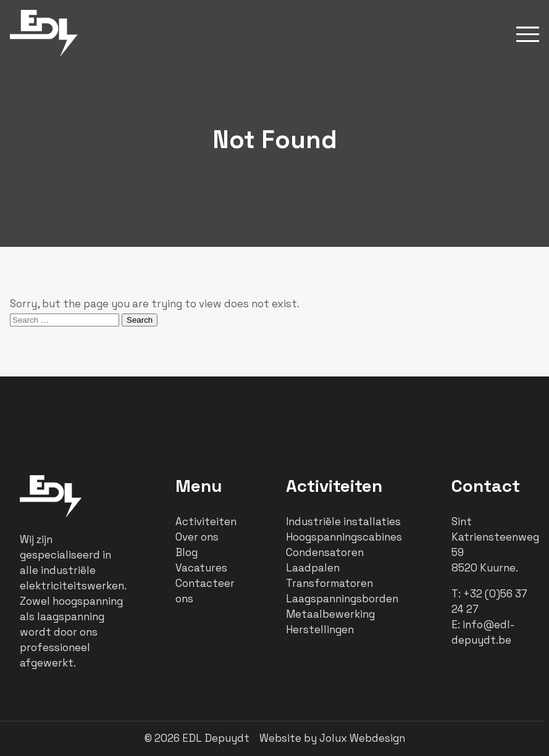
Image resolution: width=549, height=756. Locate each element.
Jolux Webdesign (362, 738)
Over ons (197, 537)
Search (140, 320)
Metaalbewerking (330, 614)
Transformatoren (329, 583)
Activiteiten (206, 521)
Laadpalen (313, 568)
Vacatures (201, 568)
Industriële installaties (343, 521)
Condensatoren (325, 552)
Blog (186, 552)
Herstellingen (320, 629)
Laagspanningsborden (342, 599)
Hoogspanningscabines (344, 537)
